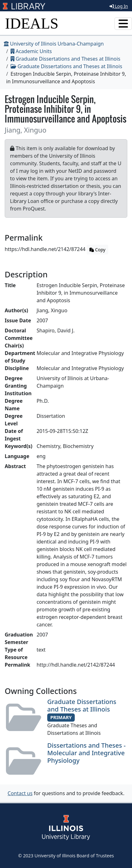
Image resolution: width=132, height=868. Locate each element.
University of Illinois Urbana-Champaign (54, 44)
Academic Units (31, 51)
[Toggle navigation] (123, 24)
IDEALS (32, 23)
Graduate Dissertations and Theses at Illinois (66, 59)
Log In (119, 6)
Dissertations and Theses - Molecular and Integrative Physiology (86, 753)
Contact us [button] (20, 793)
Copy (97, 250)
